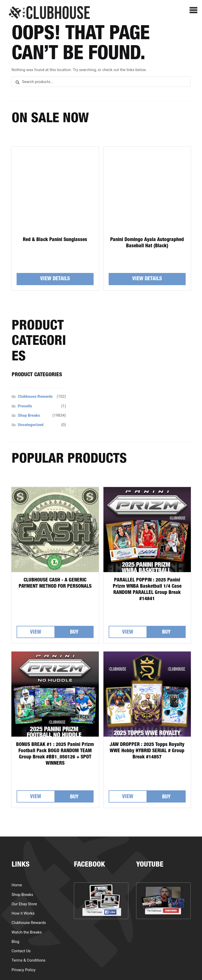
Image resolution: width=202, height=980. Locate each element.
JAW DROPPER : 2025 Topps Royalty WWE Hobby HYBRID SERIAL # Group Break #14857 (147, 751)
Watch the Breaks (27, 932)
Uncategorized (31, 425)
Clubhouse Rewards (35, 396)
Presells (25, 406)
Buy (74, 633)
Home (17, 885)
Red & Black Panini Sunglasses (55, 240)
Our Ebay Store (24, 904)
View (36, 633)
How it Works (23, 913)
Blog (16, 942)
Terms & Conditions (29, 960)
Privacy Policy (24, 970)
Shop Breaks (29, 415)
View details (55, 279)
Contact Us (21, 951)
